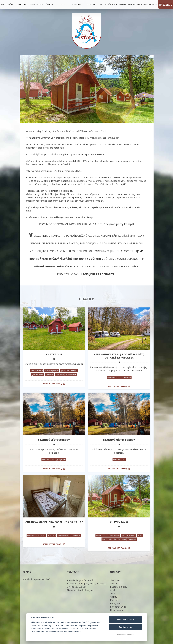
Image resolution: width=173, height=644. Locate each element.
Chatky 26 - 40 (119, 522)
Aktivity (77, 4)
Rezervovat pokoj (54, 384)
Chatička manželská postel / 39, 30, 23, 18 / (54, 522)
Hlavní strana (137, 4)
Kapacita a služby (40, 4)
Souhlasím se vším (125, 620)
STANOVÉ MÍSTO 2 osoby (54, 440)
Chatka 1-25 (54, 354)
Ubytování (7, 4)
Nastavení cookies (125, 635)
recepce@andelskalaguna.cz (83, 590)
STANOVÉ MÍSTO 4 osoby (119, 440)
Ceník (50, 4)
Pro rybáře (106, 4)
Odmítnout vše (125, 627)
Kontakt (91, 4)
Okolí (63, 4)
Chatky (22, 4)
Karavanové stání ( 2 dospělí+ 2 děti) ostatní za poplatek (119, 356)
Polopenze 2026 (123, 4)
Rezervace (151, 4)
